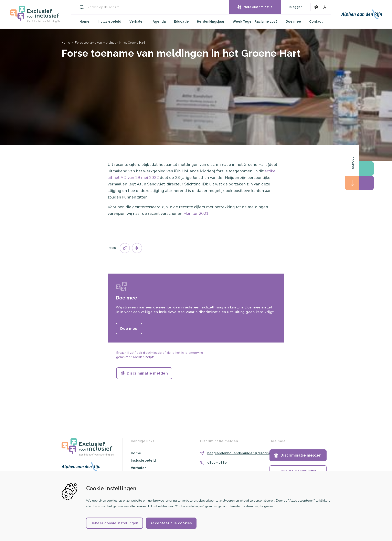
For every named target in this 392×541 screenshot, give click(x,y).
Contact (316, 22)
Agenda (159, 22)
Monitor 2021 (196, 213)
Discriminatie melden (147, 373)
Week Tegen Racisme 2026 (255, 22)
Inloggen (296, 7)
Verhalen (137, 22)
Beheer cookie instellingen (114, 523)
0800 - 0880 (217, 463)
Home (84, 22)
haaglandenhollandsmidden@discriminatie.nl (245, 453)
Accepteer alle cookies (171, 523)
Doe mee (293, 22)
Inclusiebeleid (109, 22)
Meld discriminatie (258, 7)
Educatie (181, 22)
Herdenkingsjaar (211, 22)
